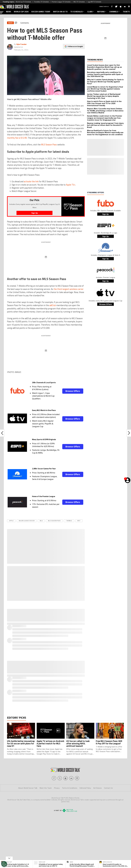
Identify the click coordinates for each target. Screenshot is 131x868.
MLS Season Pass (49, 145)
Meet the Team (46, 788)
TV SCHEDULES (77, 12)
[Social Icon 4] (77, 778)
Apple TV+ (71, 185)
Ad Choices (98, 788)
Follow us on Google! (75, 46)
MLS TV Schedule (79, 2)
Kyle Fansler (22, 44)
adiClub (53, 305)
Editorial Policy (85, 788)
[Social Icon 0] (54, 778)
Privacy (57, 788)
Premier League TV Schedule (61, 2)
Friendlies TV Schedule (41, 2)
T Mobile (69, 521)
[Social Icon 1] (60, 778)
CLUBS (91, 12)
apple (11, 521)
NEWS (9, 12)
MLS (41, 521)
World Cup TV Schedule (23, 2)
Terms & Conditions (70, 788)
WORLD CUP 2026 (21, 12)
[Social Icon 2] (65, 778)
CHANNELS (115, 12)
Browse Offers (73, 391)
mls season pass (54, 521)
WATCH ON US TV (60, 12)
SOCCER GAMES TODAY (41, 12)
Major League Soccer (27, 521)
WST (79, 521)
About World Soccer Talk (28, 788)
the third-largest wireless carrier (69, 289)
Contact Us (108, 788)
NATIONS (102, 12)
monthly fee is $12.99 (17, 138)
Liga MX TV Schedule (94, 2)
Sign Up (105, 214)
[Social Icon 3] (71, 778)
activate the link (31, 181)
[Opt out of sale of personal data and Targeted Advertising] (4, 864)
